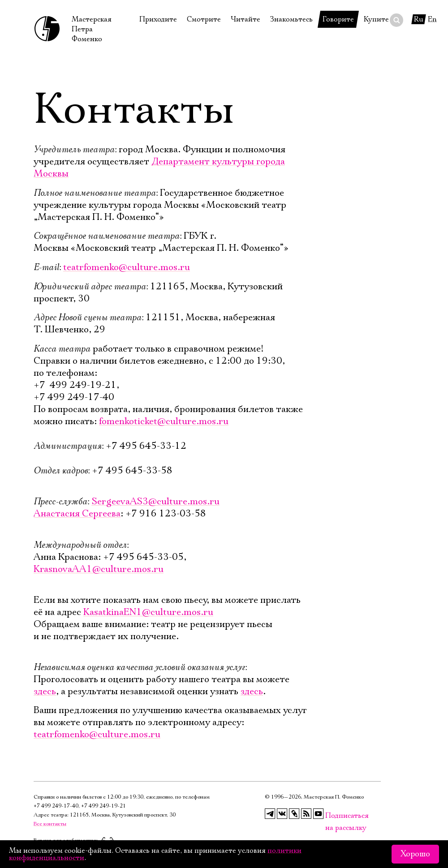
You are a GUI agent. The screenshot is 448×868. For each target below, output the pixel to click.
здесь (45, 692)
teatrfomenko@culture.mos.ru (127, 267)
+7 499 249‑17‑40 (56, 806)
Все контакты (50, 824)
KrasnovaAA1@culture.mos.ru (99, 569)
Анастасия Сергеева (77, 514)
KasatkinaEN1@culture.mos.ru (148, 612)
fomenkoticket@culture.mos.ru (164, 421)
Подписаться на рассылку (331, 816)
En (432, 19)
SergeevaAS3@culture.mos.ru (155, 502)
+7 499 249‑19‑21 (103, 806)
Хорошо (415, 854)
